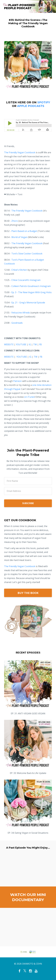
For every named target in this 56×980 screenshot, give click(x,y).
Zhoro (15, 221)
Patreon (17, 381)
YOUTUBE (21, 344)
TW (35, 344)
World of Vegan (19, 237)
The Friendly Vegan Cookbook (20, 566)
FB (40, 344)
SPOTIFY (44, 102)
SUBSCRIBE (28, 503)
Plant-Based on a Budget (24, 231)
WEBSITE (9, 344)
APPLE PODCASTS (31, 106)
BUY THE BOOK (28, 593)
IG (30, 344)
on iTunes (29, 397)
